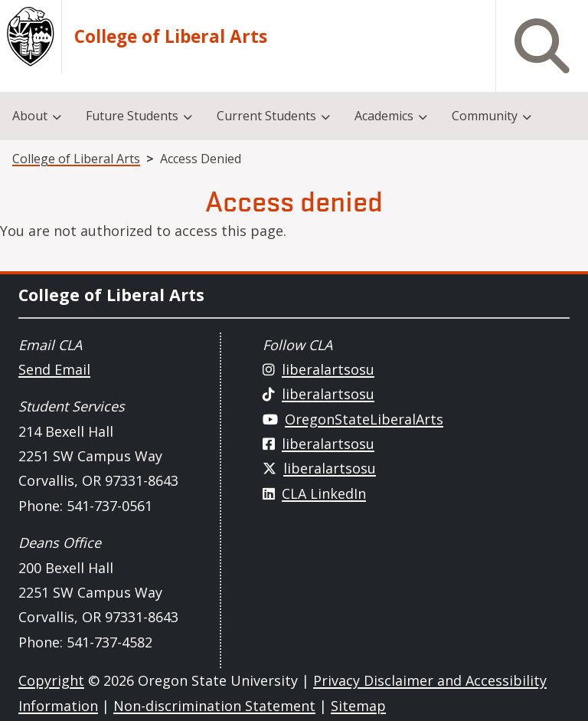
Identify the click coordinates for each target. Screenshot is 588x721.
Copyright (51, 680)
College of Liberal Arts (171, 37)
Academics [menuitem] (384, 116)
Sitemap (358, 706)
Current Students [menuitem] (266, 116)
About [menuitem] (30, 116)
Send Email (54, 369)
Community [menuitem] (485, 116)
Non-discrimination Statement (214, 706)
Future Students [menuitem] (132, 116)
